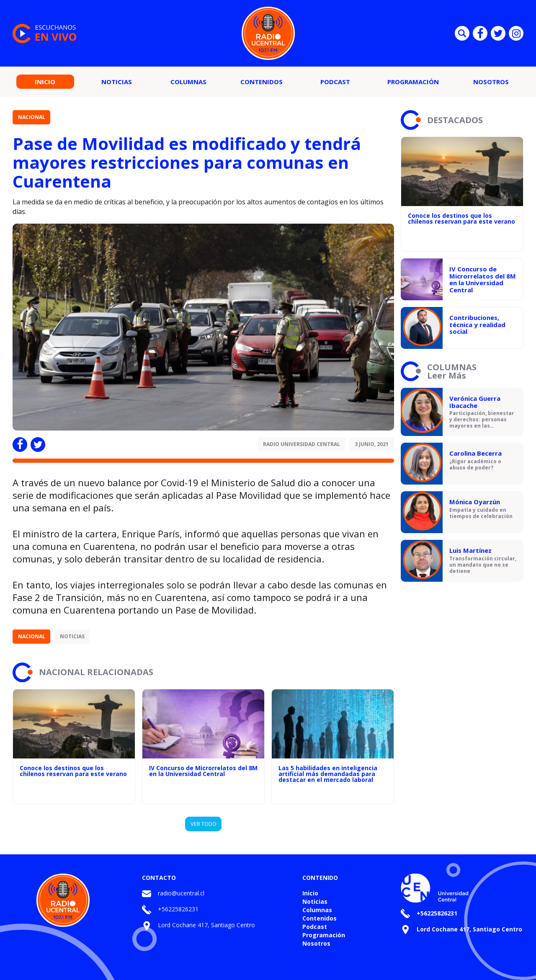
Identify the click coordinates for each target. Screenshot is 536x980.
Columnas (188, 82)
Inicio (45, 82)
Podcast (335, 82)
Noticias (117, 82)
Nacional (32, 117)
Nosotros (491, 82)
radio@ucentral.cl (181, 893)
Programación (413, 82)
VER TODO (204, 824)
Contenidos (262, 82)
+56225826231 (178, 909)
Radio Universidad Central (301, 444)
